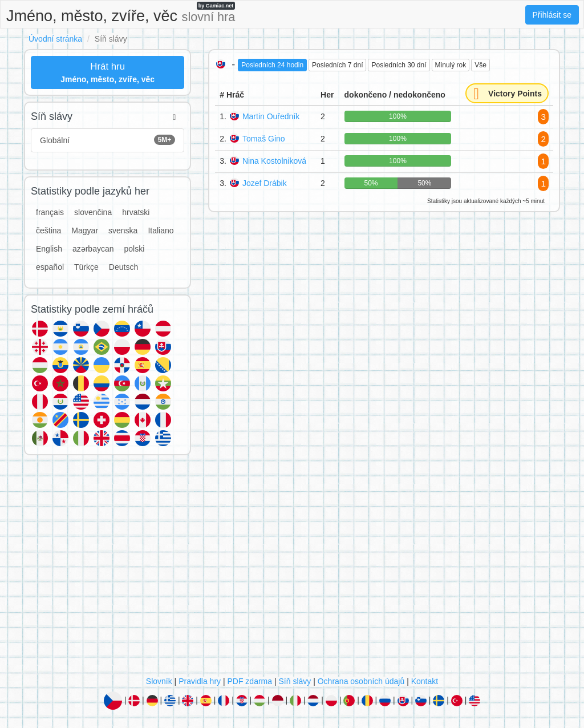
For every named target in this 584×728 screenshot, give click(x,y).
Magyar (85, 230)
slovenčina (93, 212)
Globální (108, 140)
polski (135, 249)
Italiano (161, 230)
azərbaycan (93, 249)
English (49, 249)
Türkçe (86, 267)
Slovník (159, 681)
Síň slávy (295, 681)
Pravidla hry (200, 681)
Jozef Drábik (265, 183)
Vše (480, 65)
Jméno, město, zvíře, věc (121, 13)
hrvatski (136, 212)
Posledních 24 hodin (272, 65)
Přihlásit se (552, 15)
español (50, 267)
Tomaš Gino (264, 139)
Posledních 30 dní (399, 65)
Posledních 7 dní (337, 65)
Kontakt (425, 681)
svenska (123, 230)
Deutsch (123, 267)
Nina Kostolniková (274, 161)
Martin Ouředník (271, 116)
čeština (48, 230)
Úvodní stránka (55, 39)
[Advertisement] (292, 568)
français (50, 212)
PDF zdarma (250, 681)
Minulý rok (451, 65)
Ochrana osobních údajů (361, 681)
